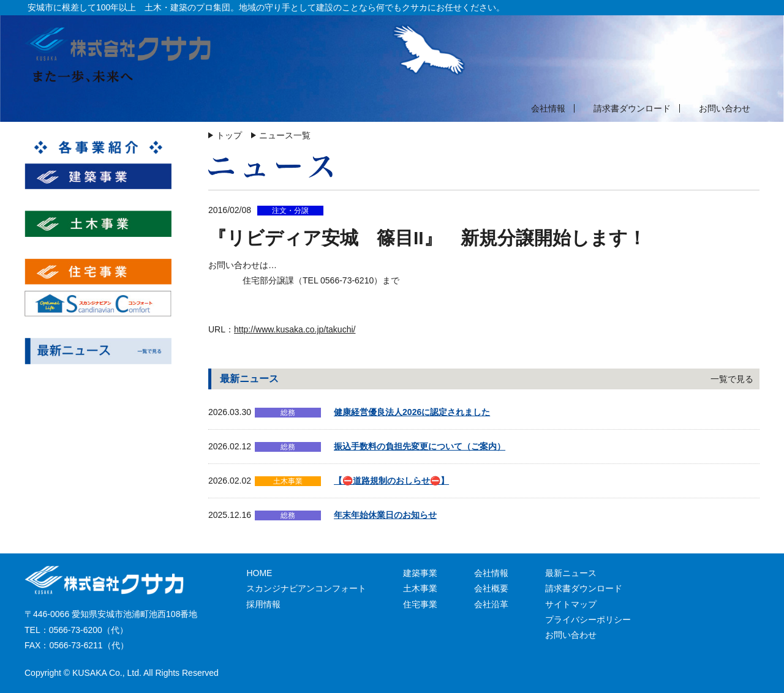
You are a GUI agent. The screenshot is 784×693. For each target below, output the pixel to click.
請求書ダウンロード (632, 108)
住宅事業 (420, 604)
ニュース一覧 (285, 135)
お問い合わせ (725, 108)
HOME (259, 573)
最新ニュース (571, 573)
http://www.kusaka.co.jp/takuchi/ (295, 329)
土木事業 (420, 588)
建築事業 (420, 573)
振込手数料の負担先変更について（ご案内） (420, 446)
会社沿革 (491, 604)
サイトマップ (571, 604)
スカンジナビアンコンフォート (306, 588)
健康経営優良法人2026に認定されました (412, 412)
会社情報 (548, 108)
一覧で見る (732, 379)
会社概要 (491, 588)
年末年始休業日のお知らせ (385, 515)
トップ (229, 135)
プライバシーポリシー (588, 620)
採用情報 (263, 604)
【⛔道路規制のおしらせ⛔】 (391, 481)
